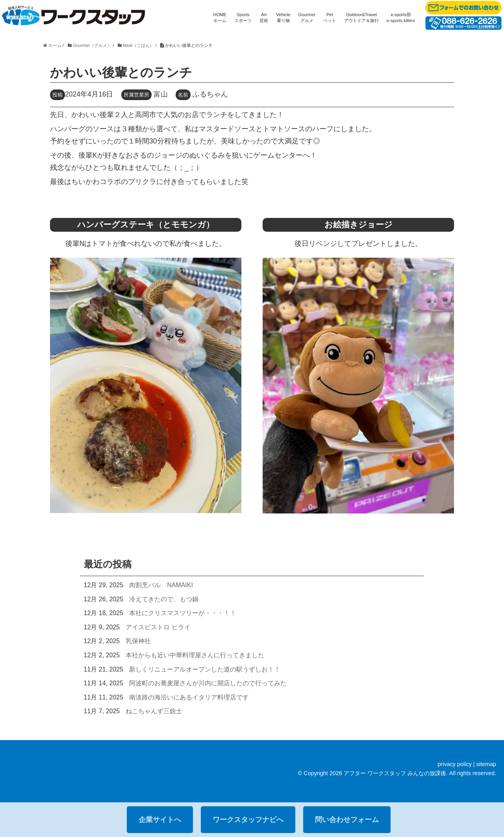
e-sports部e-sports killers (401, 18)
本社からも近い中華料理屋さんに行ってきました (195, 655)
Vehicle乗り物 (283, 18)
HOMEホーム (220, 18)
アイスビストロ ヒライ (158, 627)
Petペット (330, 18)
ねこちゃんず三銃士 (154, 711)
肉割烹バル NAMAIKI (161, 585)
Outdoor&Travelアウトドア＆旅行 (361, 18)
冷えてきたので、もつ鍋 (164, 599)
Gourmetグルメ (307, 18)
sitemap (486, 764)
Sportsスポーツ (243, 18)
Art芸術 (264, 18)
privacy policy (454, 764)
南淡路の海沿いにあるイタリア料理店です (189, 697)
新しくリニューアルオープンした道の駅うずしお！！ (205, 669)
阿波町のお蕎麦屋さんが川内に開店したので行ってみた (208, 683)
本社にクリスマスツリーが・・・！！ (183, 613)
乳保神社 (138, 641)
